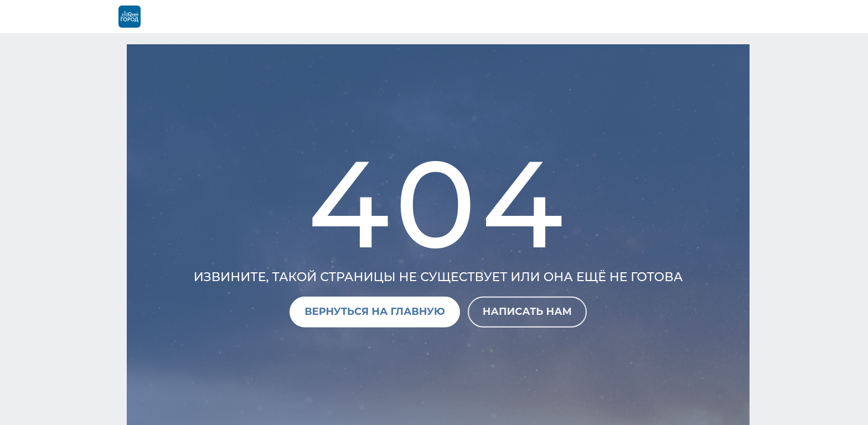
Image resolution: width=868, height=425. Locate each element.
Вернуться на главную (375, 312)
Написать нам (527, 312)
